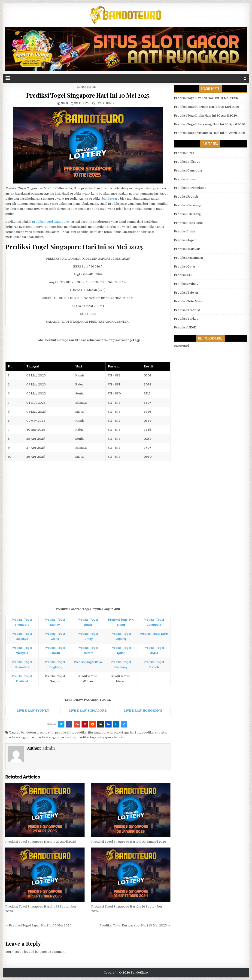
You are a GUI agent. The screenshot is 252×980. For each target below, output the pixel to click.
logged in (31, 952)
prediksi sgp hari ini (125, 732)
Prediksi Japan (185, 240)
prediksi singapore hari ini (55, 737)
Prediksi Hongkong (188, 223)
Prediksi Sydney (186, 284)
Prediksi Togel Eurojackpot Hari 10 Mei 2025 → (135, 925)
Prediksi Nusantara (188, 258)
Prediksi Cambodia (188, 170)
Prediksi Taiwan (186, 293)
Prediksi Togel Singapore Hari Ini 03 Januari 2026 (129, 842)
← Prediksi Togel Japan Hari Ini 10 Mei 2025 (38, 925)
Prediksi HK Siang (187, 214)
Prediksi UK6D (185, 327)
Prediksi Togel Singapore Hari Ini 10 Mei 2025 (88, 95)
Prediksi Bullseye (187, 162)
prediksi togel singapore (50, 222)
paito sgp (47, 732)
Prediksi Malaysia (187, 249)
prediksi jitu (64, 732)
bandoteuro (111, 199)
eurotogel (181, 346)
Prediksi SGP (89, 87)
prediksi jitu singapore (92, 732)
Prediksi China (185, 179)
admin (64, 103)
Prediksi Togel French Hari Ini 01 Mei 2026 (206, 98)
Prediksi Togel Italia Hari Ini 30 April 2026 (205, 116)
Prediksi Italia (184, 231)
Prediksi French (186, 197)
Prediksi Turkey (186, 319)
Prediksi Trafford (187, 310)
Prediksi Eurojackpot (190, 188)
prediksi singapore (20, 737)
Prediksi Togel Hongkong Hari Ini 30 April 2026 (209, 124)
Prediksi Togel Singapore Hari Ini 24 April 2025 (41, 842)
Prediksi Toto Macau (189, 301)
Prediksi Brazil (185, 153)
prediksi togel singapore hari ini (100, 737)
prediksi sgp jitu (154, 732)
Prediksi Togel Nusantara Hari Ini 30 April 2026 (209, 133)
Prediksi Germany (187, 205)
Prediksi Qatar (185, 266)
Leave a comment (106, 103)
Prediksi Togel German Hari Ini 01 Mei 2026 (206, 107)
